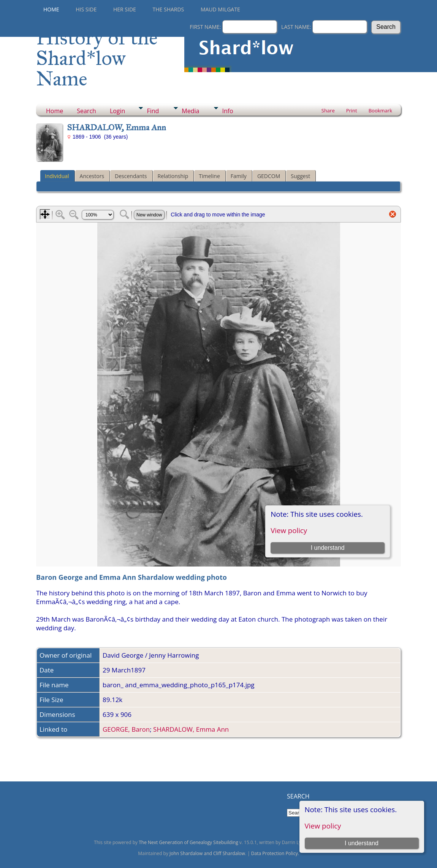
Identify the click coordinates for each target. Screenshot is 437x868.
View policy (323, 826)
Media (190, 111)
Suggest (300, 176)
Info (227, 111)
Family (239, 176)
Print (352, 110)
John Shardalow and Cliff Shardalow (207, 853)
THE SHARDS (169, 9)
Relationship (173, 176)
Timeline (209, 176)
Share (328, 110)
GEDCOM (269, 176)
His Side (86, 9)
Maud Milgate (220, 9)
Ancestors (92, 176)
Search (86, 111)
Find (153, 111)
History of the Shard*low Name (97, 58)
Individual (57, 176)
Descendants (131, 176)
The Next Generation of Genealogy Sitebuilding (188, 842)
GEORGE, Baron (126, 729)
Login (118, 111)
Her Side (125, 9)
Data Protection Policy (275, 853)
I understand (362, 843)
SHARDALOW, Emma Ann (191, 729)
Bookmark (380, 110)
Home (51, 9)
